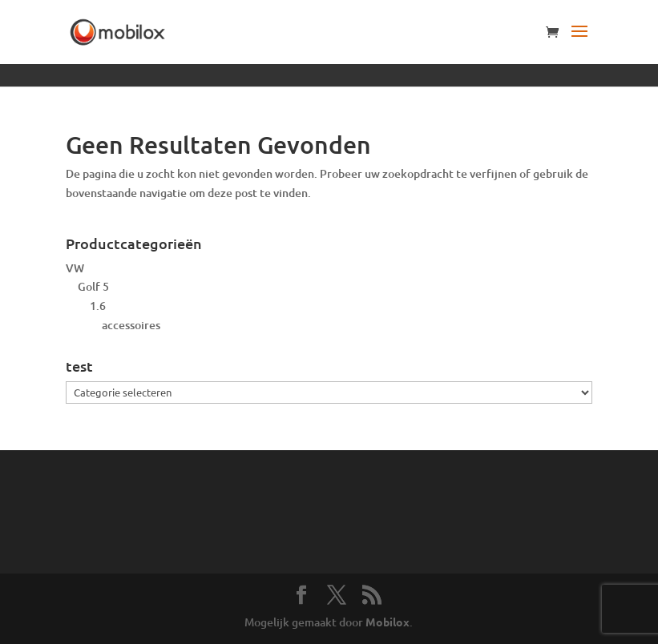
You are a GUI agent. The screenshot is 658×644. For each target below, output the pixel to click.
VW (75, 268)
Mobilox (388, 622)
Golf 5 (93, 286)
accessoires (131, 325)
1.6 (98, 306)
